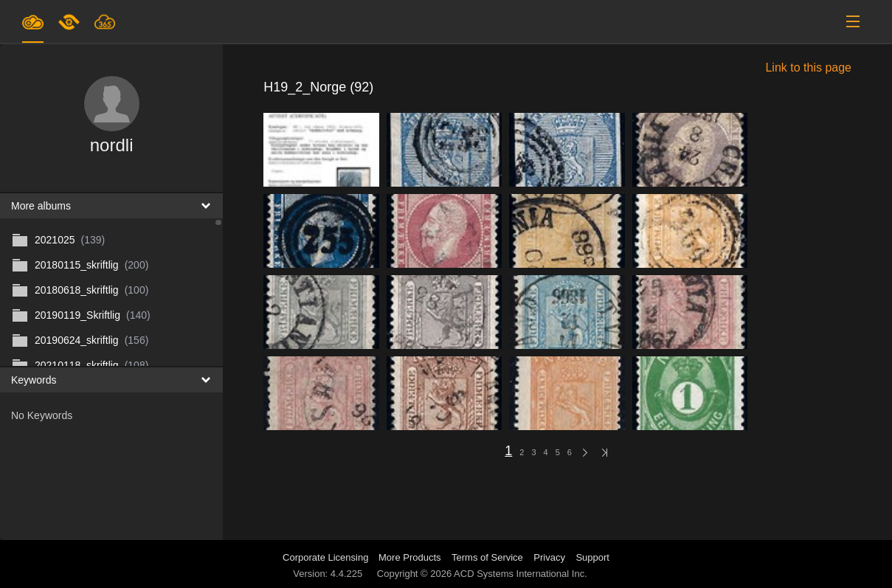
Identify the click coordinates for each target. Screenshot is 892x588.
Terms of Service (487, 557)
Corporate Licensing (327, 557)
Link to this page (808, 68)
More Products (410, 557)
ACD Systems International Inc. (521, 574)
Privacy (549, 557)
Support (592, 557)
